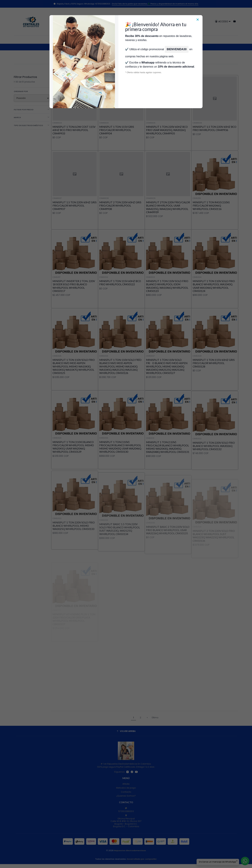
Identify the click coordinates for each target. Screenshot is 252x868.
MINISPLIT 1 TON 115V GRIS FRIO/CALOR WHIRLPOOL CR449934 (117, 130)
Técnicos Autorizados (113, 39)
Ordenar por (21, 91)
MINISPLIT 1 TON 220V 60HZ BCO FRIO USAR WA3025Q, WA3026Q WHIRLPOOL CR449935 (167, 130)
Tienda (93, 39)
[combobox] (126, 21)
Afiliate (126, 784)
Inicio (83, 39)
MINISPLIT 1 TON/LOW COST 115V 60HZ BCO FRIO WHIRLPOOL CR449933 (74, 130)
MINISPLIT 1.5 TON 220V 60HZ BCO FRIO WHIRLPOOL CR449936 (215, 128)
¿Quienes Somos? (126, 796)
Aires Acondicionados (85, 47)
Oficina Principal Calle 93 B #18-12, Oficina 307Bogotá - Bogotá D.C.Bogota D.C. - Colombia (126, 821)
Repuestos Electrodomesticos (130, 850)
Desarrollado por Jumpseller (142, 859)
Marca (32, 117)
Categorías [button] (68, 39)
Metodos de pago (126, 788)
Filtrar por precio (32, 110)
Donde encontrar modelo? (145, 39)
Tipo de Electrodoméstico (32, 125)
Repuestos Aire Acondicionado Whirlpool (121, 47)
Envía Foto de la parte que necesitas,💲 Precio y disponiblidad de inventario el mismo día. (155, 4)
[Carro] (234, 21)
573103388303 (126, 810)
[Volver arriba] (126, 731)
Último (155, 718)
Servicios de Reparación (178, 39)
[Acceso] (223, 21)
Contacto (126, 792)
